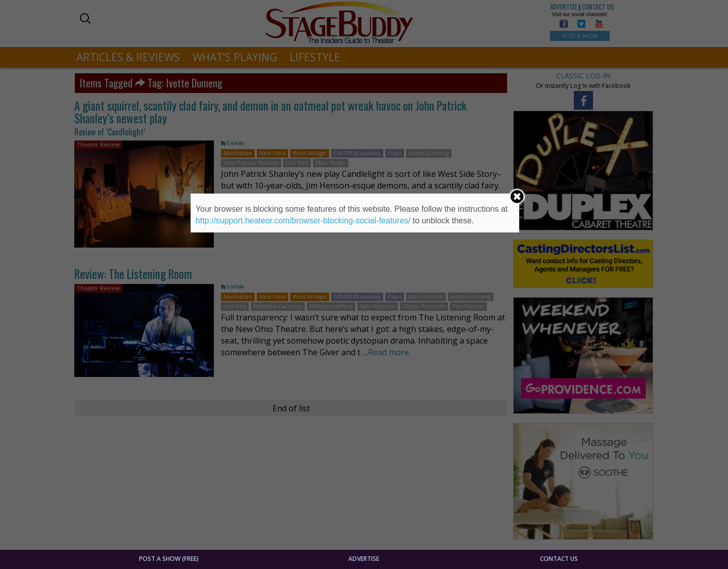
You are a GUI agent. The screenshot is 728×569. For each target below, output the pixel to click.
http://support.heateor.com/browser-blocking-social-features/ (303, 221)
